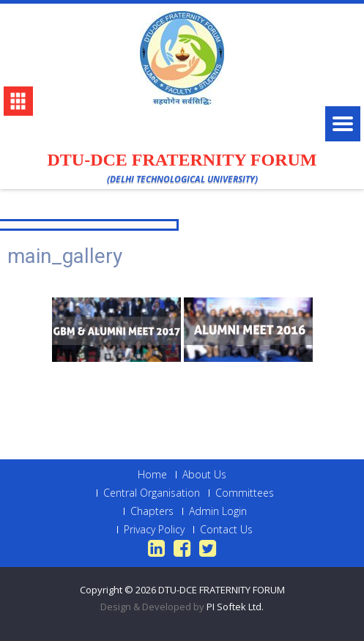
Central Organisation (152, 493)
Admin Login (218, 511)
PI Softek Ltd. (235, 607)
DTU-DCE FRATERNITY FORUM (222, 590)
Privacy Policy (154, 530)
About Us (204, 475)
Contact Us (226, 530)
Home (152, 475)
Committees (245, 493)
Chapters (152, 511)
